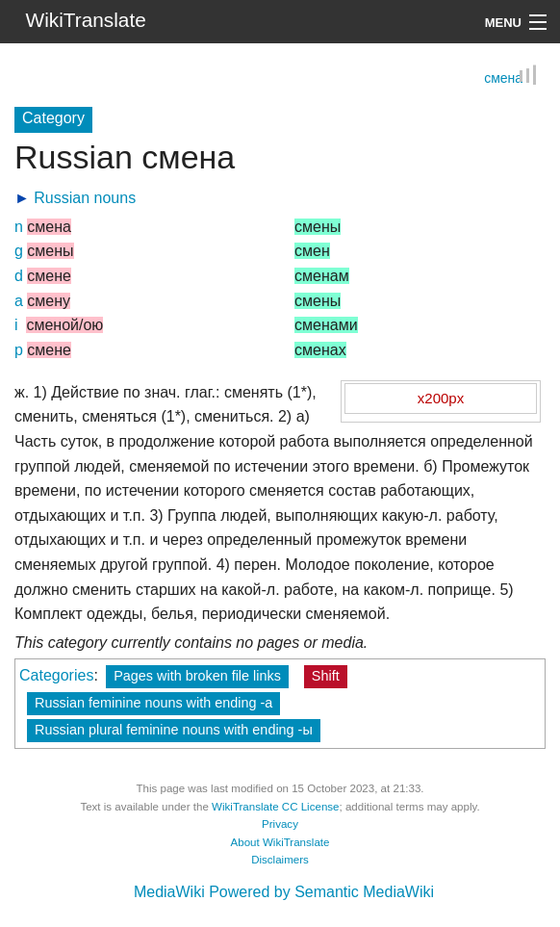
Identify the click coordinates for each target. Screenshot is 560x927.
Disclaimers (280, 861)
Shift (326, 677)
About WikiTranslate (280, 843)
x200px (441, 399)
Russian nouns (85, 199)
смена (503, 80)
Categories (56, 676)
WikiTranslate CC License (275, 808)
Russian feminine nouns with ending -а (153, 704)
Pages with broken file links (197, 677)
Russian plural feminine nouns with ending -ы (174, 731)
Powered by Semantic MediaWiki (321, 893)
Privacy (280, 825)
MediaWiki (169, 893)
